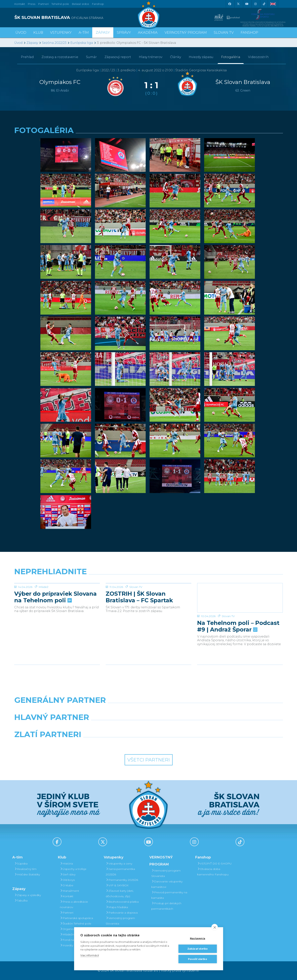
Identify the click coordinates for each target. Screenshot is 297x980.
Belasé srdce (80, 4)
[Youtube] (247, 4)
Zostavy (60, 57)
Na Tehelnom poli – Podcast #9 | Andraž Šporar (238, 626)
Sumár (91, 57)
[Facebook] (230, 4)
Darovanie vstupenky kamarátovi (167, 884)
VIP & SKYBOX (117, 885)
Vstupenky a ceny (119, 864)
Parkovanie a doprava (122, 913)
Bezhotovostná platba (122, 902)
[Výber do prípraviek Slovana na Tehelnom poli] (57, 598)
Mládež (43, 616)
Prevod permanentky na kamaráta (169, 895)
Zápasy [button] (103, 33)
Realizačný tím (25, 869)
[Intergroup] (114, 744)
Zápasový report (118, 57)
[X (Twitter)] (238, 4)
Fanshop (98, 4)
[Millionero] (183, 727)
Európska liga (82, 43)
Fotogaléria (231, 57)
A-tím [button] (84, 33)
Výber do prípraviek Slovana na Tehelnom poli (55, 626)
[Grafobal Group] (183, 744)
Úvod (21, 33)
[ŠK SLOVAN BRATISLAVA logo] (80, 18)
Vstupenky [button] (61, 33)
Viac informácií (90, 955)
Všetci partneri (149, 760)
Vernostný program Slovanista (120, 921)
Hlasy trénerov (151, 57)
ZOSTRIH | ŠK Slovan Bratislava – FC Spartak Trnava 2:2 (139, 626)
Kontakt (67, 896)
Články (176, 57)
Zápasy (32, 43)
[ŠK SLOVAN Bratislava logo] (149, 15)
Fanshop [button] (249, 33)
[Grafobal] (114, 727)
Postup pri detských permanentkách (166, 906)
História (66, 864)
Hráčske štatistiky (27, 874)
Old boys (67, 880)
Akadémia (148, 33)
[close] (215, 927)
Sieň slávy (68, 874)
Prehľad (27, 57)
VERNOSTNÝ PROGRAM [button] (186, 33)
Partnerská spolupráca (76, 918)
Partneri (67, 913)
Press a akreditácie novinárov (74, 904)
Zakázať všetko (198, 949)
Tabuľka (21, 901)
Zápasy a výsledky (28, 895)
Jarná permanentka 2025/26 (120, 872)
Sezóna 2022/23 (54, 43)
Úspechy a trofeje (73, 869)
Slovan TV (136, 616)
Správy (124, 33)
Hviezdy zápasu (201, 57)
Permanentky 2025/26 (122, 880)
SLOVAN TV (224, 33)
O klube (67, 885)
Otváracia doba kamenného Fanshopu (213, 872)
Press (31, 4)
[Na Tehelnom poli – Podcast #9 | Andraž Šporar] (240, 598)
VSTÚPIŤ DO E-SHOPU (214, 864)
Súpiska (21, 864)
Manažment (69, 891)
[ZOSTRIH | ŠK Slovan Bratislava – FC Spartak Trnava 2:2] (148, 598)
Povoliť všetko (198, 959)
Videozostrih (258, 57)
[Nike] (148, 710)
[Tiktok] (264, 4)
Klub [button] (38, 33)
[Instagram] (255, 4)
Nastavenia (198, 938)
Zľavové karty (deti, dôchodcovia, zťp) (120, 894)
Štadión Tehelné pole (76, 924)
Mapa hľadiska (117, 907)
